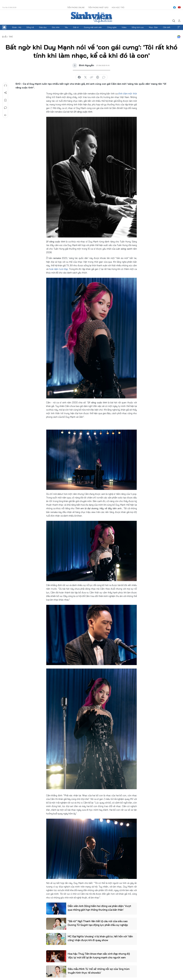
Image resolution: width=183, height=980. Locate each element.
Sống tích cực (138, 27)
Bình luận (5, 108)
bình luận (104, 77)
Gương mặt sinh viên (93, 27)
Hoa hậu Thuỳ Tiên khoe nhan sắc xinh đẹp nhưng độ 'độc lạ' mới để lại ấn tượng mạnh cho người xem (99, 956)
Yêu (66, 27)
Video (124, 27)
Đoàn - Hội (17, 27)
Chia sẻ (5, 93)
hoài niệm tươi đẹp (58, 269)
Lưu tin (5, 100)
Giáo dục (43, 27)
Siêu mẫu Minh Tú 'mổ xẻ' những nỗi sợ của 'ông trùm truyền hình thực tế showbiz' (99, 971)
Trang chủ (4, 27)
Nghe (5, 85)
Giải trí (76, 27)
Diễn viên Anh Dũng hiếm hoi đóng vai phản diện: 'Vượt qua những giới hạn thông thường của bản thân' (99, 908)
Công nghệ (112, 27)
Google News (179, 37)
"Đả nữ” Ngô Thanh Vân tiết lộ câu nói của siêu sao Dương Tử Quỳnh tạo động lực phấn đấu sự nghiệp (98, 923)
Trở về (5, 115)
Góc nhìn (56, 27)
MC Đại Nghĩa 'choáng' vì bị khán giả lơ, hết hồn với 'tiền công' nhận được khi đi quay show (100, 938)
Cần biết (167, 27)
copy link (91, 77)
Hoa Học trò (118, 7)
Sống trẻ (30, 27)
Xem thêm (179, 27)
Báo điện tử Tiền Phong (91, 17)
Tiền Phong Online (76, 7)
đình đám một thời (128, 94)
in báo (98, 77)
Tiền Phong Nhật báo (98, 7)
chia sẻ (79, 77)
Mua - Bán (153, 27)
